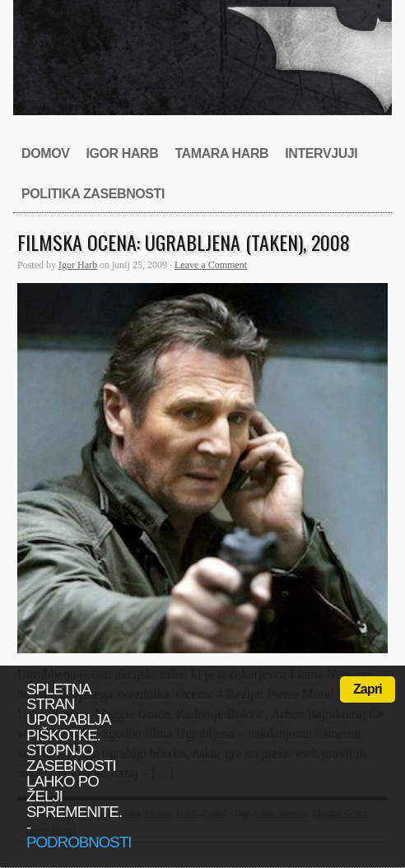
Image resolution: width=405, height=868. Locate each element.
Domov (45, 153)
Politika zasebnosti (93, 194)
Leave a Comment (211, 265)
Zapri (368, 689)
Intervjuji (321, 153)
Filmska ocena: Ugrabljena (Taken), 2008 (184, 242)
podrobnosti (79, 842)
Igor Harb (122, 153)
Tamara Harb (221, 153)
